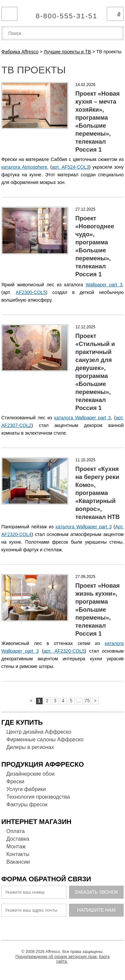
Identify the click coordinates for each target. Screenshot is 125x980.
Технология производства (38, 797)
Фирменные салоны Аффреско (45, 739)
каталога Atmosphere (24, 167)
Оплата (15, 831)
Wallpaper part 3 (104, 285)
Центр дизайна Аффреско (39, 732)
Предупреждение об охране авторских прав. (56, 957)
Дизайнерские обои (30, 774)
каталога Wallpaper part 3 (83, 418)
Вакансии (18, 862)
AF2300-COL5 (31, 292)
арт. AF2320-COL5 (64, 651)
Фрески (15, 781)
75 (87, 701)
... (79, 701)
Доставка (18, 839)
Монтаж (16, 846)
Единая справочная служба (62, 13)
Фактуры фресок (27, 804)
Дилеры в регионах (30, 747)
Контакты (18, 854)
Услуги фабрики (26, 789)
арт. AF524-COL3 (70, 167)
